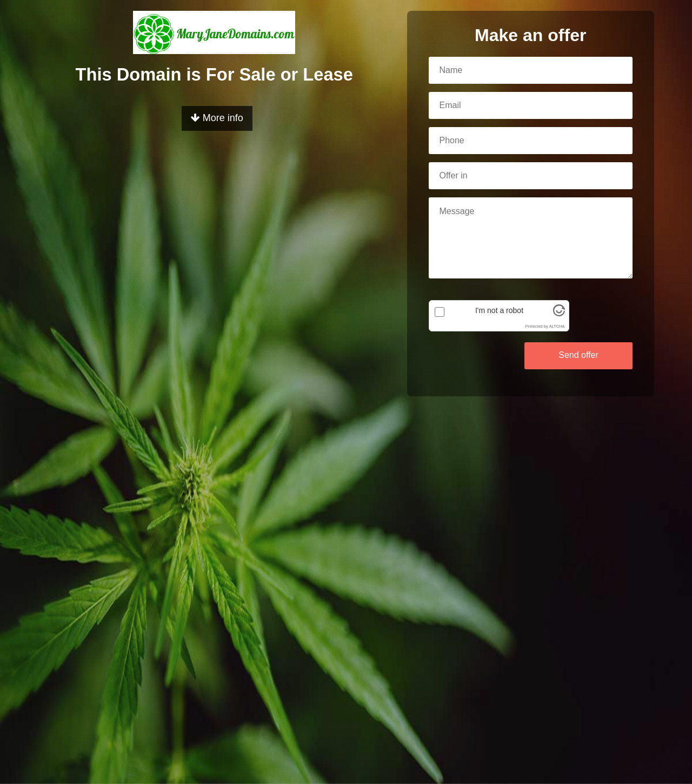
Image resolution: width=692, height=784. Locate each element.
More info (217, 118)
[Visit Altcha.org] (559, 314)
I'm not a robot (499, 310)
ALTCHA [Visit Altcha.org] (557, 326)
